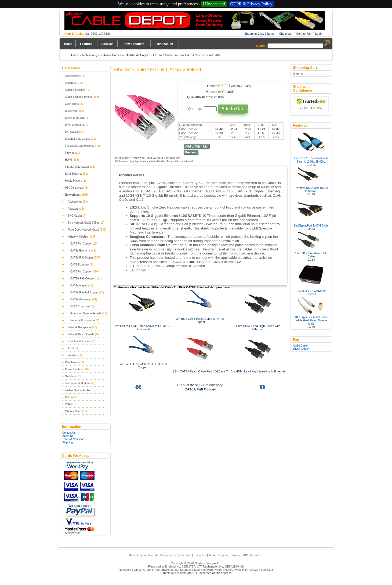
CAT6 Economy (80, 265)
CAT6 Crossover (80, 306)
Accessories (72, 76)
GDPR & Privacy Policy (251, 4)
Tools (71, 348)
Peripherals (72, 362)
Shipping (68, 442)
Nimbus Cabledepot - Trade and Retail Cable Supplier (195, 20)
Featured (86, 44)
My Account (165, 44)
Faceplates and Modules (80, 146)
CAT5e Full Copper (82, 258)
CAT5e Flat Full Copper (84, 292)
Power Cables (73, 369)
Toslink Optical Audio (77, 390)
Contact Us (303, 34)
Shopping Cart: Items (259, 34)
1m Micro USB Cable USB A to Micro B (311, 190)
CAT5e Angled (79, 286)
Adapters (70, 83)
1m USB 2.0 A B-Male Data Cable (311, 255)
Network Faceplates (79, 327)
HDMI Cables (301, 349)
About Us (68, 436)
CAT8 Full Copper (81, 244)
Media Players (73, 181)
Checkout (285, 34)
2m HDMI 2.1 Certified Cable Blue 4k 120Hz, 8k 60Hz (311, 160)
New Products (134, 44)
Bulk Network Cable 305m (83, 223)
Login (319, 34)
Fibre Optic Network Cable (83, 230)
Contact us (200, 555)
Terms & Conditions (74, 439)
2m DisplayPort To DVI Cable (311, 226)
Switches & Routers (79, 341)
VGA (68, 404)
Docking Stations (75, 118)
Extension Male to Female (86, 313)
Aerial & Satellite (75, 90)
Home (68, 44)
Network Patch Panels (81, 334)
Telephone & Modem (77, 383)
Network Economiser (83, 320)
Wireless (73, 355)
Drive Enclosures (75, 125)
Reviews (191, 152)
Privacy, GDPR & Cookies (247, 555)
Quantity (194, 109)
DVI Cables (72, 132)
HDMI (68, 160)
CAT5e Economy (80, 251)
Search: (261, 46)
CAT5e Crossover (81, 299)
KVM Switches (74, 174)
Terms (212, 555)
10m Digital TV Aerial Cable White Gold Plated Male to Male (311, 320)
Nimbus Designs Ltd (208, 563)
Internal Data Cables (77, 167)
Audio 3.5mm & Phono (78, 97)
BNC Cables (75, 216)
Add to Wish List (197, 146)
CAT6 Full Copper (81, 272)
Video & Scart (73, 411)
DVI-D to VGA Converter (311, 291)
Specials (108, 44)
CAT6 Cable (300, 346)
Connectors (72, 104)
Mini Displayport (75, 188)
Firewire (70, 153)
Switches (70, 376)
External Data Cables (78, 139)
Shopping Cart (169, 555)
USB (68, 397)
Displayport (72, 111)
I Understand (214, 4)
